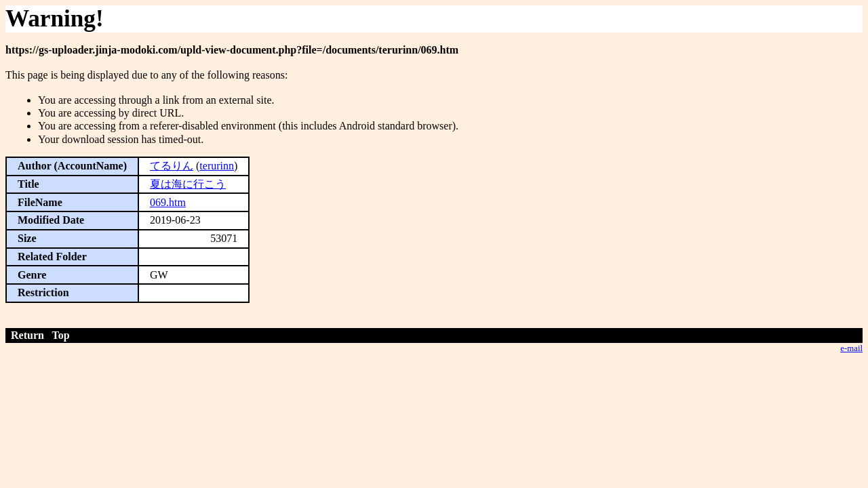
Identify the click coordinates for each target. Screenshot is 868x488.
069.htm (168, 202)
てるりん (172, 166)
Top (61, 335)
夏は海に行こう (188, 184)
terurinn (217, 166)
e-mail (851, 348)
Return (27, 335)
